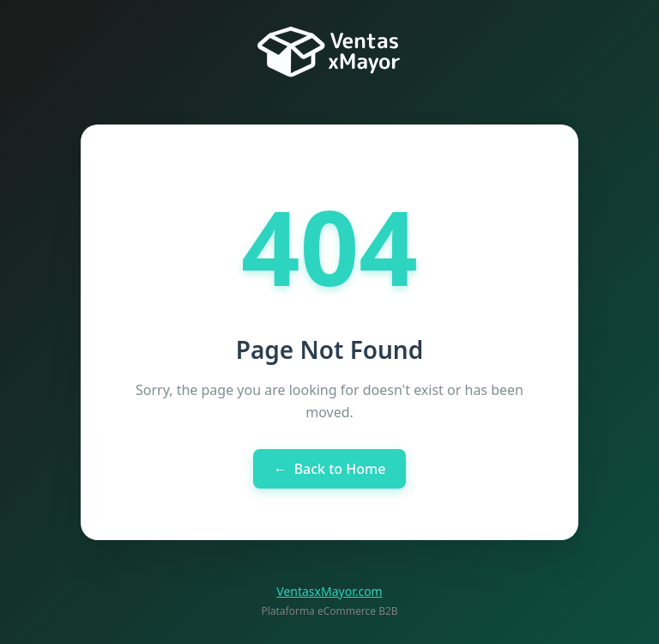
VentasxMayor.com (329, 591)
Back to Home (330, 469)
